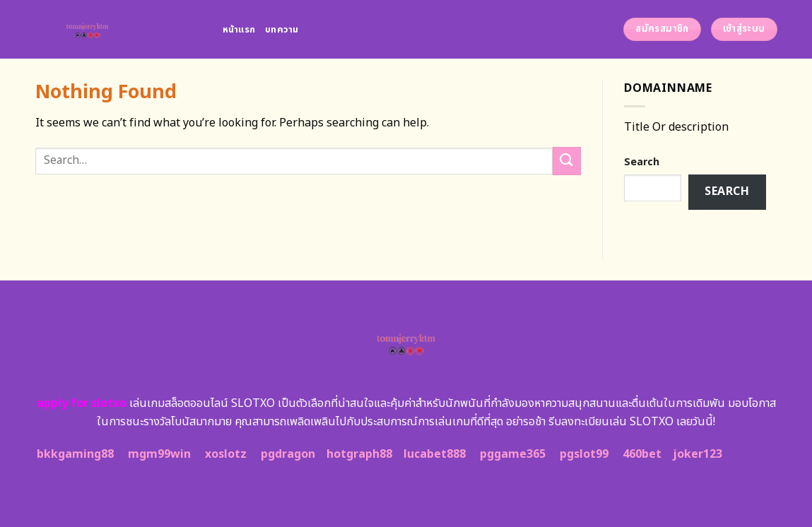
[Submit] (567, 161)
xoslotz (226, 454)
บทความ (282, 30)
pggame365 (513, 454)
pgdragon (288, 454)
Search (642, 162)
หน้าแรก (239, 30)
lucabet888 (435, 454)
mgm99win (159, 454)
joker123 (698, 454)
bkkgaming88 (75, 454)
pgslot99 (584, 454)
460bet (642, 454)
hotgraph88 (359, 454)
